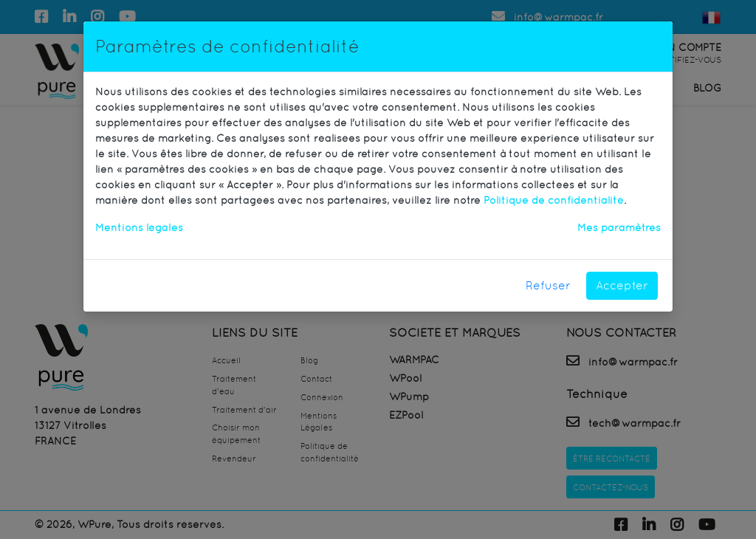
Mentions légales (139, 227)
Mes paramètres (619, 227)
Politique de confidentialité (554, 200)
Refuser (548, 285)
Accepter (622, 285)
